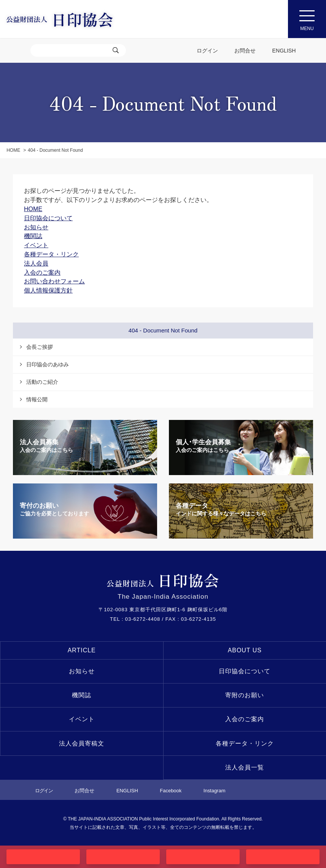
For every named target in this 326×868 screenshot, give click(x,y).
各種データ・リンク (245, 743)
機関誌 (82, 695)
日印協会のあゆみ (48, 364)
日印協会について (245, 671)
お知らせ (82, 671)
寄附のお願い (245, 695)
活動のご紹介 (42, 382)
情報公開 (37, 399)
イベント (82, 719)
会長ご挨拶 (40, 347)
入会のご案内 (245, 719)
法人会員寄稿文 (82, 743)
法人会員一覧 (245, 767)
